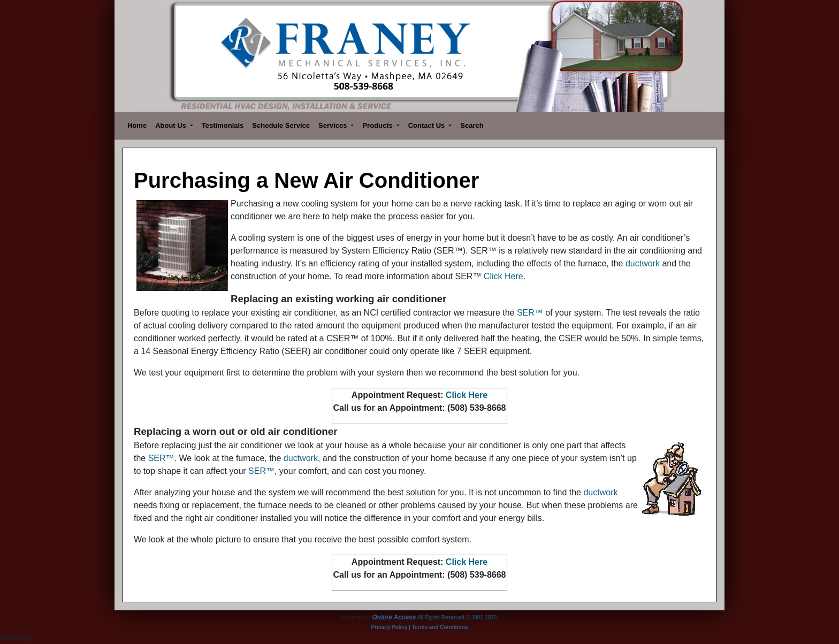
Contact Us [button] (428, 125)
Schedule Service (281, 125)
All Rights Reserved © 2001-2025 (457, 618)
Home (137, 125)
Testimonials (223, 125)
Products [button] (378, 125)
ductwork (643, 263)
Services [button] (334, 125)
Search (472, 125)
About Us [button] (171, 125)
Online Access (394, 617)
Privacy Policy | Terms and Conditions (420, 627)
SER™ (530, 313)
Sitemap (16, 637)
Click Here (504, 276)
